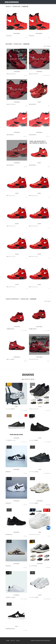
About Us (13, 641)
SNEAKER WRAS (40, 641)
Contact (18, 641)
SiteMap (8, 641)
